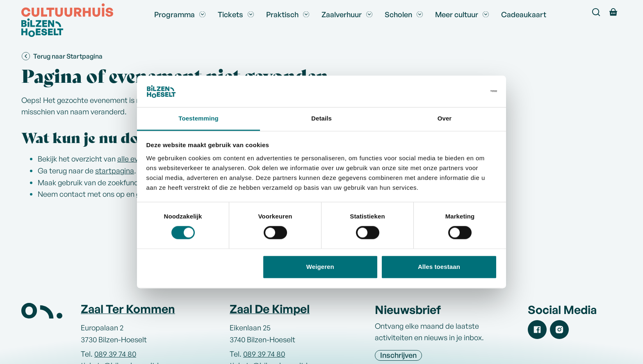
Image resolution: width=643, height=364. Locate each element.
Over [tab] (445, 118)
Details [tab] (321, 118)
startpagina (115, 171)
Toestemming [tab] (198, 118)
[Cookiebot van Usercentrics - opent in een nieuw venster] (461, 91)
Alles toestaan (439, 267)
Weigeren (320, 267)
